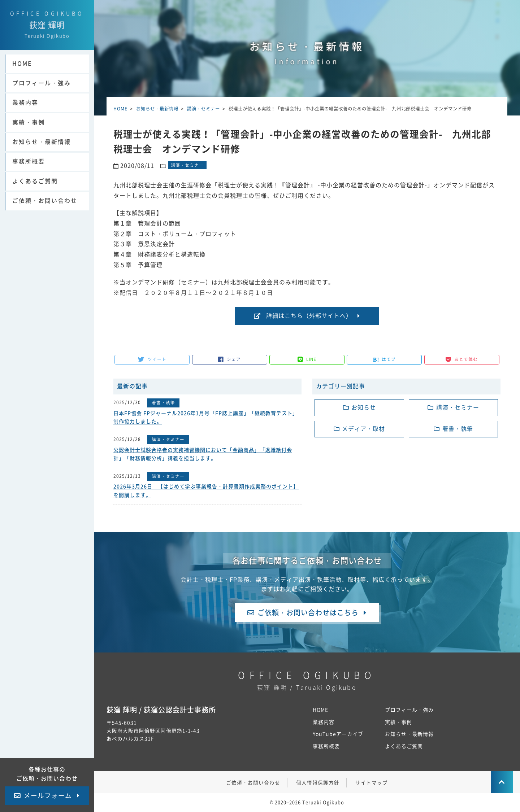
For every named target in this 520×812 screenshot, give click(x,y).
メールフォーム (48, 796)
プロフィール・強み (42, 91)
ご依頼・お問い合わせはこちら (308, 612)
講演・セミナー (187, 165)
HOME (22, 71)
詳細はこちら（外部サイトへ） (309, 316)
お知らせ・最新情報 (42, 150)
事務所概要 (29, 169)
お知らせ (364, 407)
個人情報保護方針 (318, 783)
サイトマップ (372, 783)
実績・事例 (29, 130)
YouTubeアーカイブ (338, 735)
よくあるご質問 (35, 189)
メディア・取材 (363, 429)
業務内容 (25, 110)
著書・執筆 (163, 403)
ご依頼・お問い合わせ (45, 209)
